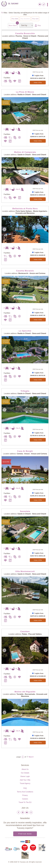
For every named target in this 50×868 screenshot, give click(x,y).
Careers (25, 799)
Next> (31, 757)
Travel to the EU (25, 802)
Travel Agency (25, 783)
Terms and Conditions (25, 792)
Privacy (25, 795)
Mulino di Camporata (25, 152)
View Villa (38, 82)
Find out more (25, 834)
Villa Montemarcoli (25, 571)
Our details (25, 773)
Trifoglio (25, 391)
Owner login (25, 776)
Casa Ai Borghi (25, 451)
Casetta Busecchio (25, 33)
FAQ (25, 788)
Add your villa (25, 780)
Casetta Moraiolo (25, 271)
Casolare (25, 631)
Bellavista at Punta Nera (25, 208)
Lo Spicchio (25, 331)
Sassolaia (25, 511)
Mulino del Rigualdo (25, 692)
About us (25, 769)
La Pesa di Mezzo (25, 92)
